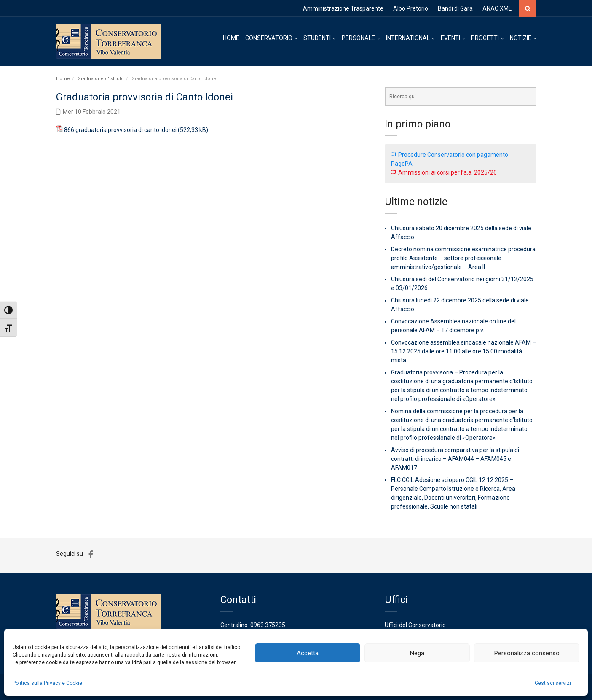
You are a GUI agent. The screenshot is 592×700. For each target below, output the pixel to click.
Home (63, 79)
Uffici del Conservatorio (415, 625)
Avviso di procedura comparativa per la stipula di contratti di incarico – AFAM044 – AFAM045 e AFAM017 (455, 459)
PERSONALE (358, 38)
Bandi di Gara (455, 8)
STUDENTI (317, 38)
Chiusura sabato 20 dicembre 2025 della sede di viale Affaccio (461, 233)
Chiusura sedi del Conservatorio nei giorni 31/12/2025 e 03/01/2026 (462, 284)
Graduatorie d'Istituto (101, 79)
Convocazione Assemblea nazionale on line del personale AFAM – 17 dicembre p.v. (453, 326)
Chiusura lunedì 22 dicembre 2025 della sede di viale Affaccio (460, 305)
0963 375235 (268, 625)
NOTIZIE (521, 38)
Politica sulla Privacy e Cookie (47, 683)
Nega (417, 653)
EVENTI (450, 38)
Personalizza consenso (527, 653)
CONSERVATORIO (269, 38)
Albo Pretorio (411, 8)
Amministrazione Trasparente (343, 8)
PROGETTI (485, 38)
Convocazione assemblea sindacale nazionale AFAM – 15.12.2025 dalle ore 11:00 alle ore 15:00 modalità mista (463, 351)
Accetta (308, 653)
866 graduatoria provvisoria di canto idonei (120, 130)
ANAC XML (497, 8)
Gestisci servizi (553, 683)
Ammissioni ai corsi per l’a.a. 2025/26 (447, 172)
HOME (231, 38)
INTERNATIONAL (408, 38)
